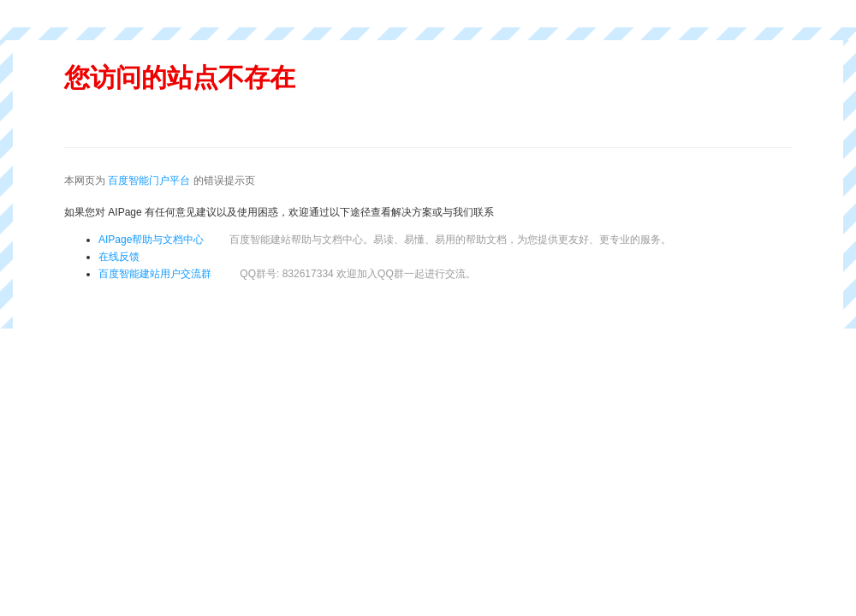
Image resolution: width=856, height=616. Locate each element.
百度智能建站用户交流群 (287, 274)
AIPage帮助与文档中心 (151, 240)
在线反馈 (119, 257)
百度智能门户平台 (149, 181)
